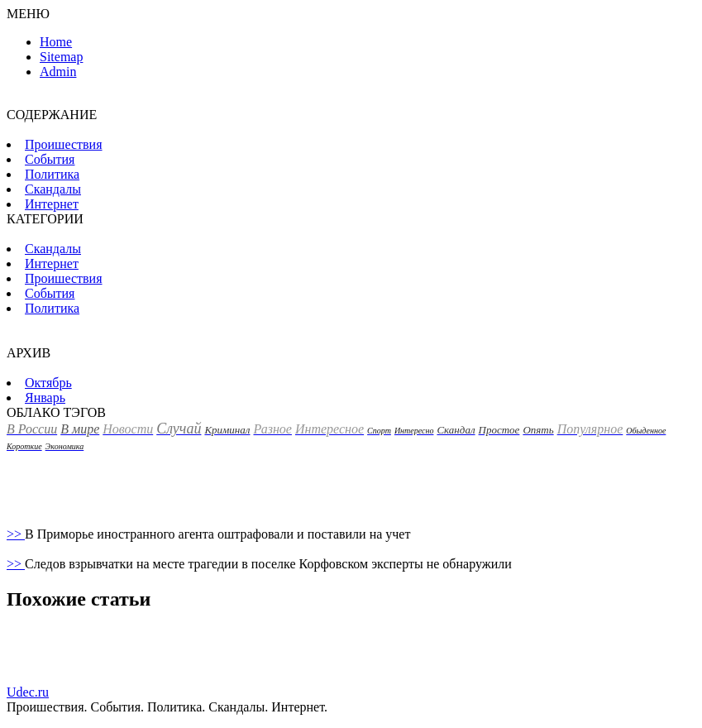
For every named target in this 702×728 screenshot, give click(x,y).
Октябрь (48, 383)
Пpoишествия (64, 144)
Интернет (52, 204)
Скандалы (53, 189)
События (50, 159)
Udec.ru (28, 692)
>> (16, 534)
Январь (45, 398)
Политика (52, 174)
